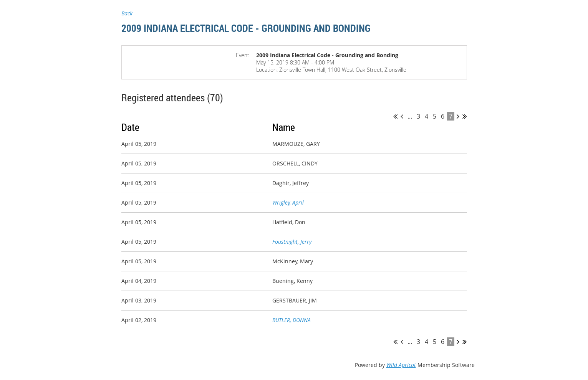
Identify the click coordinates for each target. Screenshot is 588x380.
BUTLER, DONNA (292, 320)
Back (127, 13)
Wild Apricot (401, 365)
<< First (395, 116)
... (410, 116)
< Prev (402, 116)
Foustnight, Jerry (292, 242)
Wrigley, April (288, 202)
